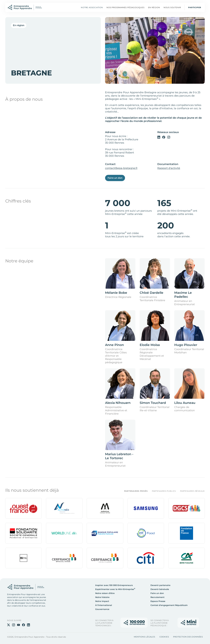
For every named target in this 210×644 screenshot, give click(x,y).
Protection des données (188, 637)
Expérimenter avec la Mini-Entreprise (115, 589)
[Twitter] (9, 625)
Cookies (164, 637)
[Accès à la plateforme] (134, 623)
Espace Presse (158, 601)
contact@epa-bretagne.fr (121, 168)
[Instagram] (169, 137)
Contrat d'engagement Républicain (169, 605)
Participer (195, 7)
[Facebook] (164, 137)
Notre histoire (102, 597)
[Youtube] (19, 625)
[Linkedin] (159, 137)
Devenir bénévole (160, 589)
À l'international (104, 605)
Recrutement (157, 597)
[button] (126, 7)
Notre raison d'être (105, 593)
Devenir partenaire (160, 585)
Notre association (92, 7)
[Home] (25, 7)
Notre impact (102, 601)
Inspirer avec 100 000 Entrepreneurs (114, 585)
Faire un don (115, 178)
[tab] (134, 491)
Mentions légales (145, 637)
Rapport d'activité (169, 168)
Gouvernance (102, 609)
